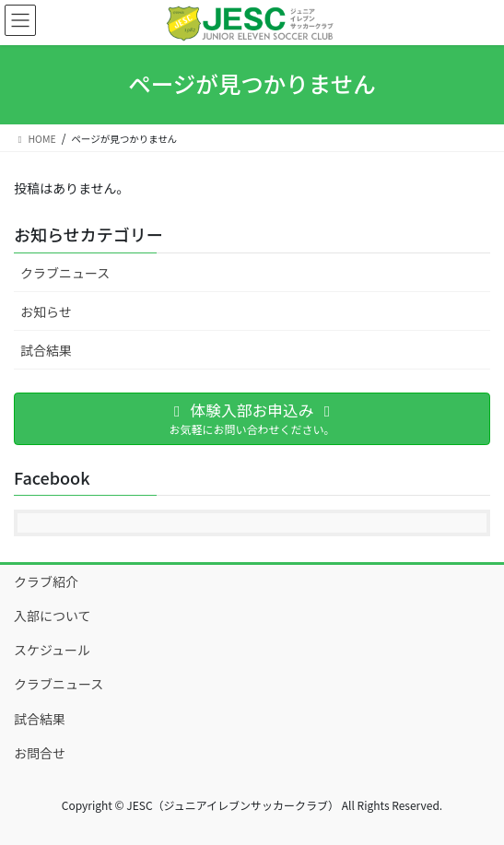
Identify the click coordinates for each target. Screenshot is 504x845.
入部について (53, 616)
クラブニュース (65, 273)
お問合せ (40, 753)
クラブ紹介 (46, 581)
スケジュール (52, 650)
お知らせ (46, 311)
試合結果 (46, 350)
